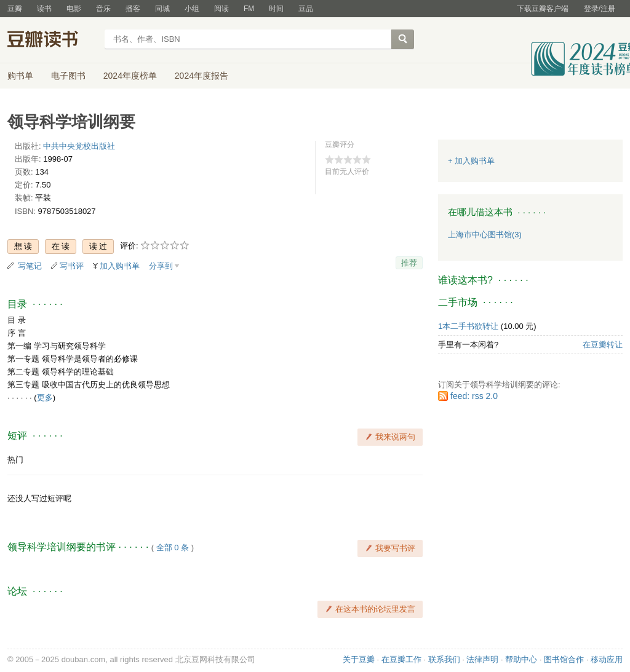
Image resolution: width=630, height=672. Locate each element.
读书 (44, 9)
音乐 (103, 9)
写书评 (72, 266)
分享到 (161, 266)
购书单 (20, 76)
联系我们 (444, 659)
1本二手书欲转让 (468, 326)
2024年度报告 (201, 76)
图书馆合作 (564, 659)
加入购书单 (120, 266)
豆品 (306, 9)
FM (249, 9)
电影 (74, 9)
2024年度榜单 (130, 76)
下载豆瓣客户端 (543, 9)
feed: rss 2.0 (474, 396)
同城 (162, 9)
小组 (192, 9)
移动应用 (607, 659)
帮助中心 (521, 659)
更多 (45, 397)
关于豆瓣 (359, 659)
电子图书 (68, 76)
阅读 (221, 9)
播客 (133, 9)
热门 (15, 460)
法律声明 (482, 659)
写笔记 (30, 266)
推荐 (409, 263)
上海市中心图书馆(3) (485, 235)
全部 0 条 (173, 547)
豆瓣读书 (52, 41)
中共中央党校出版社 (79, 146)
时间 (276, 9)
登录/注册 (600, 9)
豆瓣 (15, 9)
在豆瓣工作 (401, 659)
